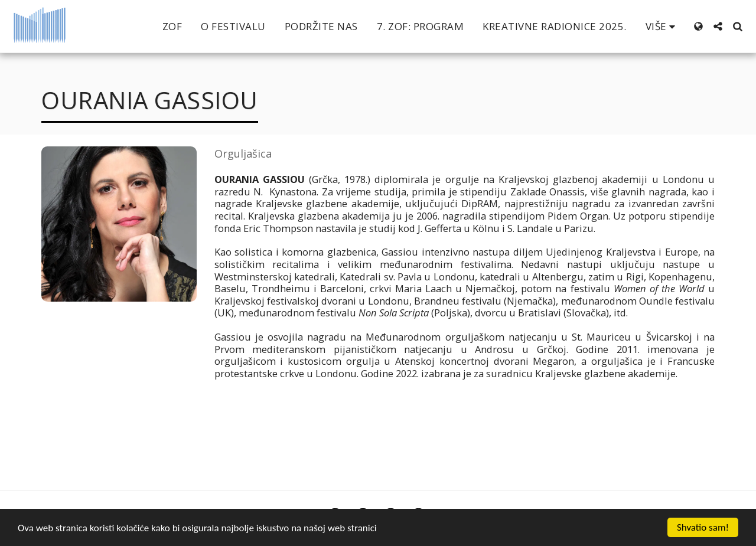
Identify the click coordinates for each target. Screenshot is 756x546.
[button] (718, 26)
